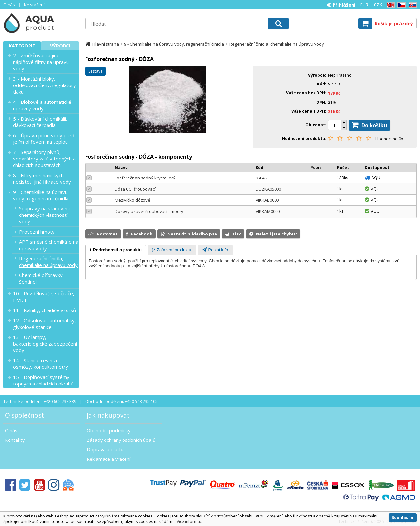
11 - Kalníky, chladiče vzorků (45, 310)
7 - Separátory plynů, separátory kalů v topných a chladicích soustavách (44, 159)
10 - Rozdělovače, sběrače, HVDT (44, 297)
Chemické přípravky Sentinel (41, 278)
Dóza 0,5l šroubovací (135, 189)
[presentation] (116, 250)
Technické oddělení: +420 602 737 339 (40, 401)
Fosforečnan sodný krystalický (145, 178)
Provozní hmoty (37, 232)
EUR (364, 5)
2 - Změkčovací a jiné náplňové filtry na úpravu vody (41, 62)
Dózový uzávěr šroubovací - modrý (149, 211)
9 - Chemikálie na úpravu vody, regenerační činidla (41, 195)
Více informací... (191, 522)
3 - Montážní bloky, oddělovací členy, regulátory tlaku (45, 85)
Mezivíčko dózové (133, 200)
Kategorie (22, 46)
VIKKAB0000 (267, 200)
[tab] (116, 250)
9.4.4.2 (262, 178)
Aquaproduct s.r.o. (41, 23)
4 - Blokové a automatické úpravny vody (42, 105)
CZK (378, 5)
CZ (400, 5)
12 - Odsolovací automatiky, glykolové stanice (45, 324)
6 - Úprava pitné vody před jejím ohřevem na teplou (44, 139)
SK (411, 5)
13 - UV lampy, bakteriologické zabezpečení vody (45, 344)
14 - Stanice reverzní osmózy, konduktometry (41, 364)
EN (390, 5)
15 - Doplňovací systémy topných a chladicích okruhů (43, 380)
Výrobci (60, 46)
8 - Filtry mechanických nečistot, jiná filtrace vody (42, 178)
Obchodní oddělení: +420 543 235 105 (121, 401)
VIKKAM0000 (268, 211)
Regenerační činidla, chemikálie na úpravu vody (48, 262)
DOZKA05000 (268, 189)
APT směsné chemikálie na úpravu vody (49, 245)
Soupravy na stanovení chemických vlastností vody (44, 215)
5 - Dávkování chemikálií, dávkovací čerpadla (40, 122)
